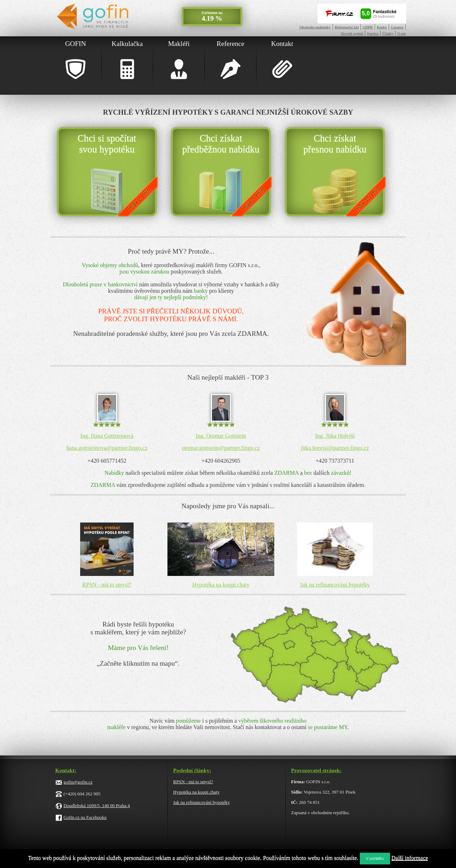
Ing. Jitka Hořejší (335, 436)
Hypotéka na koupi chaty (221, 585)
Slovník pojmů (352, 34)
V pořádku (375, 858)
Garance (397, 27)
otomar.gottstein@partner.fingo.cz (221, 448)
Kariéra (373, 34)
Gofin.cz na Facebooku (85, 817)
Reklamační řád (347, 27)
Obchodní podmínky (315, 27)
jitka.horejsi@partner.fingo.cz (335, 448)
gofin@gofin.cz (78, 782)
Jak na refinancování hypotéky (335, 585)
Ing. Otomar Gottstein (221, 436)
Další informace (410, 858)
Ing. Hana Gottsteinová (107, 436)
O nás (402, 34)
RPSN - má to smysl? (107, 585)
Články (388, 34)
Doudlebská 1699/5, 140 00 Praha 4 (97, 805)
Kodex (382, 27)
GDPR (368, 27)
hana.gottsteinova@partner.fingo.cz (107, 448)
